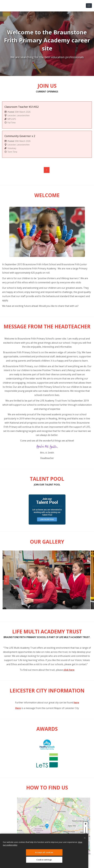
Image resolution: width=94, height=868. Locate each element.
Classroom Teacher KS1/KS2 (22, 107)
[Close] (85, 838)
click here (69, 670)
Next (88, 580)
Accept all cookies (44, 852)
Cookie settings (44, 860)
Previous (6, 580)
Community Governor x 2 (20, 136)
